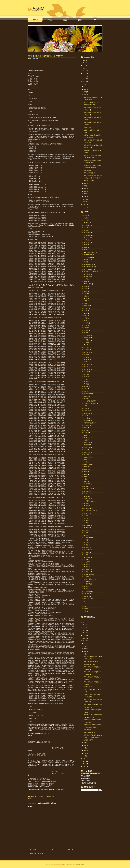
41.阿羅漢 (86, 469)
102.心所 (86, 220)
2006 (84, 207)
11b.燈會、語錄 (88, 277)
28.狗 (85, 391)
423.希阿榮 (86, 577)
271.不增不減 (87, 369)
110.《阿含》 (87, 259)
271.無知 (86, 379)
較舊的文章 (70, 849)
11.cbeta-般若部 (88, 255)
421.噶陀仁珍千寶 (88, 538)
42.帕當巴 (86, 496)
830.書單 (86, 589)
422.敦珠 (86, 564)
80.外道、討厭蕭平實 (89, 579)
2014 (84, 71)
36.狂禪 (85, 435)
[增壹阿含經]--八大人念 (90, 127)
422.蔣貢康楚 (87, 569)
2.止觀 (85, 325)
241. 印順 (86, 330)
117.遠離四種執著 (88, 264)
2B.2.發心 (86, 399)
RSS (95, 20)
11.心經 (85, 245)
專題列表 (86, 611)
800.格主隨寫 (87, 582)
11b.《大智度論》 (88, 269)
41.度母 (85, 472)
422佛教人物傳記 (88, 574)
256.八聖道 (86, 350)
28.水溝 (85, 389)
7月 (85, 95)
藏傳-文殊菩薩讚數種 (89, 173)
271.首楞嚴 (86, 377)
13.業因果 (86, 318)
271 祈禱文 (86, 355)
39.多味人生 (87, 442)
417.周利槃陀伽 (88, 484)
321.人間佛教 (87, 420)
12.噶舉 (85, 291)
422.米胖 (86, 547)
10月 (85, 87)
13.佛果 (85, 311)
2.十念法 (86, 323)
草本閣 (38, 9)
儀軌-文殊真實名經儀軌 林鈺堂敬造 (45, 56)
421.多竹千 (86, 513)
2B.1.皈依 (86, 396)
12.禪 (85, 294)
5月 (85, 186)
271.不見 (86, 367)
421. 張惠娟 (87, 506)
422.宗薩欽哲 (87, 550)
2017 (84, 63)
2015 (84, 68)
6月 (85, 183)
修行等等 (86, 596)
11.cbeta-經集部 (88, 257)
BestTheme (66, 864)
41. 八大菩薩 (87, 455)
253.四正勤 (86, 342)
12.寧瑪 (85, 286)
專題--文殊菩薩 (88, 170)
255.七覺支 (86, 347)
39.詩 (85, 450)
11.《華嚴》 (87, 240)
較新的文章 (33, 849)
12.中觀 (85, 281)
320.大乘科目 (87, 418)
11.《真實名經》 (39, 796)
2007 (84, 204)
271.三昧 (86, 362)
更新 (80, 20)
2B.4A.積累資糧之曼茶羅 (90, 401)
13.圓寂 (85, 316)
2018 (84, 60)
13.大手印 (86, 299)
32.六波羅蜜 (87, 413)
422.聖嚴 (86, 567)
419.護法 (86, 491)
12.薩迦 (85, 296)
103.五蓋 (86, 228)
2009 (84, 199)
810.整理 (86, 586)
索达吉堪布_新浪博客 (89, 105)
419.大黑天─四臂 (88, 489)
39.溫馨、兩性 (87, 447)
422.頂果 (86, 560)
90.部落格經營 (87, 591)
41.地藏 (85, 462)
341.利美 (86, 430)
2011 (84, 79)
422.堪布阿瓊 (87, 562)
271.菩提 (86, 381)
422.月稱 (86, 545)
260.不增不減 (87, 352)
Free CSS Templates (79, 864)
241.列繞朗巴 (87, 335)
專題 (50, 20)
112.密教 (86, 262)
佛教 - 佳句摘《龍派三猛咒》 (91, 102)
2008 (84, 202)
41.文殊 (46, 796)
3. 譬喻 (85, 406)
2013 (84, 73)
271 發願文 (86, 357)
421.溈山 (86, 533)
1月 (85, 196)
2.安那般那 (86, 328)
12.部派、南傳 (87, 284)
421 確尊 (86, 503)
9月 (85, 89)
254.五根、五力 (88, 345)
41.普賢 (85, 474)
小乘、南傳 (86, 594)
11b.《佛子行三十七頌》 (90, 272)
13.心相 (85, 303)
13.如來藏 (86, 306)
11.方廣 (85, 247)
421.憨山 (86, 540)
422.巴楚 (86, 542)
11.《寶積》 (87, 242)
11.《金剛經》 (87, 235)
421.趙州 (86, 535)
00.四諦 (85, 216)
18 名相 (85, 320)
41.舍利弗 (86, 467)
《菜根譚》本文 (88, 148)
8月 (85, 92)
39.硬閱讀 (86, 445)
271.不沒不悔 (87, 364)
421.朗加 (86, 518)
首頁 (52, 849)
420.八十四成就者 (88, 501)
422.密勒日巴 (87, 557)
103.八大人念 (87, 225)
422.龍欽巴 (86, 572)
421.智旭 (86, 530)
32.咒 (85, 416)
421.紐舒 (86, 521)
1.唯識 (85, 218)
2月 (85, 194)
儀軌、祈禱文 (52, 796)
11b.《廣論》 (87, 274)
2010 (84, 81)
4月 (85, 189)
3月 (85, 191)
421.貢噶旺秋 (87, 525)
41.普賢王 (86, 477)
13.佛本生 (86, 308)
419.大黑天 (86, 486)
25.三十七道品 (87, 338)
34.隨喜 (85, 428)
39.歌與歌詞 (87, 452)
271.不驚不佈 (87, 372)
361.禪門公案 (87, 438)
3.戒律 (85, 408)
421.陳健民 (86, 528)
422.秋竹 (86, 555)
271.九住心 (86, 359)
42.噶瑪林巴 (87, 499)
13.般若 (85, 313)
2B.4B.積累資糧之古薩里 (90, 403)
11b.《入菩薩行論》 (89, 267)
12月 (85, 84)
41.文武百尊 (87, 457)
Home (35, 20)
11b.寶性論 (86, 279)
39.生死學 (86, 440)
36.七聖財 (86, 433)
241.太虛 (86, 333)
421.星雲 (86, 516)
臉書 (65, 20)
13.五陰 (85, 301)
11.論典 (85, 250)
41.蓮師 (85, 479)
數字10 (85, 601)
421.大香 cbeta (87, 508)
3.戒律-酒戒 (87, 411)
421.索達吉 (86, 523)
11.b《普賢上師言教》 (89, 252)
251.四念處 (86, 340)
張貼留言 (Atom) (38, 853)
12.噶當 (85, 289)
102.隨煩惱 (86, 223)
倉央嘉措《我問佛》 (89, 181)
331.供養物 (86, 425)
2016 (84, 65)
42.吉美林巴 (87, 494)
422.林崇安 (86, 552)
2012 (84, 76)
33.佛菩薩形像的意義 (89, 423)
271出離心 (86, 386)
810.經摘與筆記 (88, 584)
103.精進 (86, 230)
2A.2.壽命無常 (87, 394)
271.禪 (85, 384)
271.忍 (85, 374)
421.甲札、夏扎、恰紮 (89, 511)
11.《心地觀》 (87, 233)
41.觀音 (85, 481)
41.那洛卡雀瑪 (87, 464)
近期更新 (86, 609)
